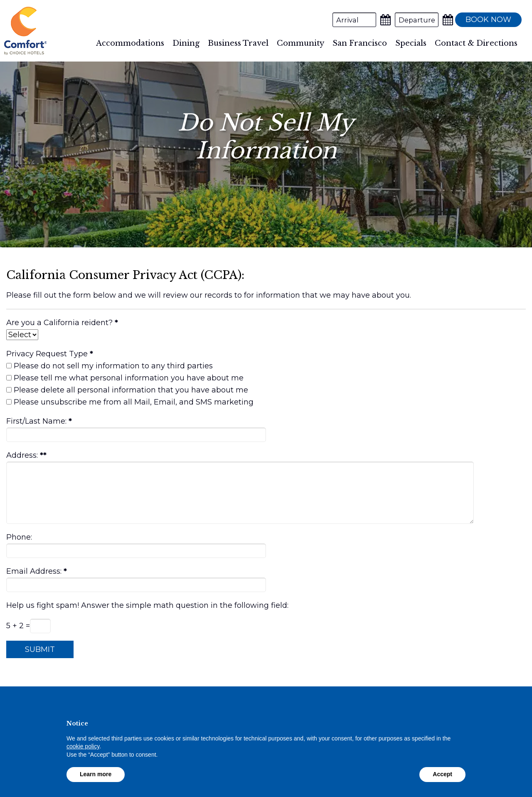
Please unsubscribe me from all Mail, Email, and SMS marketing (134, 402)
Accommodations (130, 43)
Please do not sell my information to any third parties (113, 366)
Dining (186, 43)
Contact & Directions (476, 43)
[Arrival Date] (354, 20)
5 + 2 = (18, 626)
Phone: (19, 537)
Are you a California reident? (59, 323)
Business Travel (238, 43)
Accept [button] (442, 774)
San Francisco (360, 43)
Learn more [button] (96, 774)
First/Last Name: (36, 421)
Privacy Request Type (47, 354)
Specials (411, 43)
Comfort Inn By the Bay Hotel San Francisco (25, 31)
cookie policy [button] (83, 746)
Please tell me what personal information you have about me (129, 378)
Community (300, 43)
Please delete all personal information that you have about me (131, 390)
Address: (22, 455)
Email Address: (34, 571)
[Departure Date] (417, 20)
